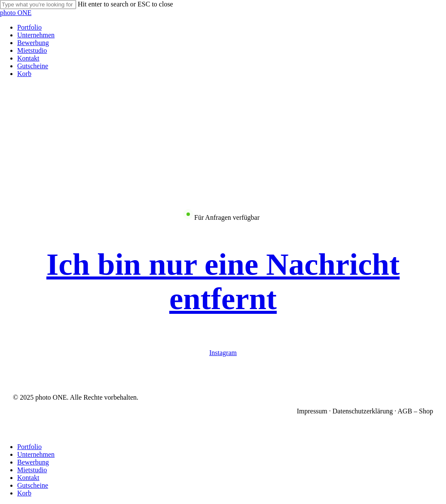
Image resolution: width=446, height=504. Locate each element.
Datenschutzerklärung (363, 411)
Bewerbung (33, 462)
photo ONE (16, 13)
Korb (24, 493)
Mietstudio (32, 470)
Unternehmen (36, 454)
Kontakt (28, 478)
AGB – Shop (415, 411)
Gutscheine (33, 485)
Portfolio (29, 447)
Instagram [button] (223, 353)
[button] (223, 281)
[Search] (38, 5)
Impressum (312, 411)
